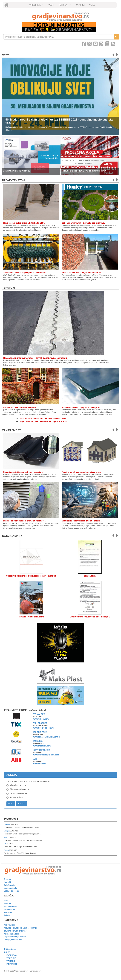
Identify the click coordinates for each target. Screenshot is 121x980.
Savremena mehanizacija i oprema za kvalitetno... (25, 273)
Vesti (6, 55)
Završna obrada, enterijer (15, 931)
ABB (35, 759)
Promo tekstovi (11, 907)
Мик (6, 837)
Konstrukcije (10, 925)
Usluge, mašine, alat (13, 940)
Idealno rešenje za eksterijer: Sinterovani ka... (82, 273)
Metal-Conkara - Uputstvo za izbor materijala (90, 617)
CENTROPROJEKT (42, 750)
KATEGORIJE (37, 6)
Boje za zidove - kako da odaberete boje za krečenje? (44, 421)
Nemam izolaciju (17, 797)
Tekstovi (9, 288)
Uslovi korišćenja (12, 891)
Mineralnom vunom (18, 785)
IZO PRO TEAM (40, 732)
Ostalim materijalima (18, 793)
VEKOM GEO (39, 714)
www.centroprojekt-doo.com (46, 755)
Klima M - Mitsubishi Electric (31, 617)
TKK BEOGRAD (40, 723)
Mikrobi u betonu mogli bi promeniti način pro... (25, 521)
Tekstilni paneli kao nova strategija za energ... (82, 472)
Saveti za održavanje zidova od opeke (19, 407)
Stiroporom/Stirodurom (19, 789)
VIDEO (92, 5)
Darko (7, 850)
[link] (60, 17)
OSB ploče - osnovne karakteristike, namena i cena (43, 419)
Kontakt (7, 882)
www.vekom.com (41, 719)
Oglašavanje (9, 885)
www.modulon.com (42, 746)
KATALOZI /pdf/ (12, 536)
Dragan (7, 824)
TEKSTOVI (65, 6)
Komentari (12, 819)
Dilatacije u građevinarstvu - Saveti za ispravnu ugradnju (35, 358)
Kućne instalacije (12, 934)
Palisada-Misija (90, 576)
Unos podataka (11, 888)
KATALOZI (80, 5)
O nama (7, 879)
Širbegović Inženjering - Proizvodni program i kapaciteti (31, 576)
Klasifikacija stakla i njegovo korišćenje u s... (82, 407)
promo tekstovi (14, 180)
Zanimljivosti (12, 430)
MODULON (38, 741)
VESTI (51, 5)
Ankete (7, 915)
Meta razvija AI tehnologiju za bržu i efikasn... (82, 521)
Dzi (5, 844)
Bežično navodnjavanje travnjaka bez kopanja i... (83, 223)
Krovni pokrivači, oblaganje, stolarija (20, 928)
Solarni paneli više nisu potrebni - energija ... (23, 472)
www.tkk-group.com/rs (44, 728)
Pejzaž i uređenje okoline (15, 937)
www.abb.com (40, 764)
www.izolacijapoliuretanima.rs (47, 737)
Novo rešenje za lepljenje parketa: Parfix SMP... (24, 223)
